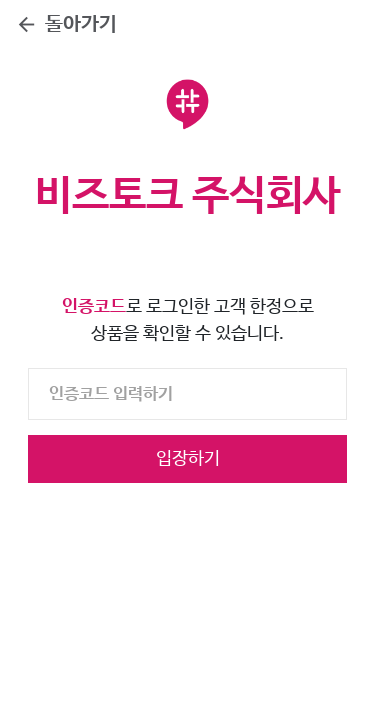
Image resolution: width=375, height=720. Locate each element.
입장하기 (188, 459)
